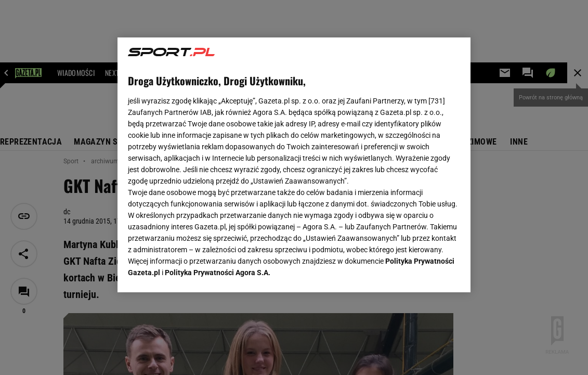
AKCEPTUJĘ (425, 272)
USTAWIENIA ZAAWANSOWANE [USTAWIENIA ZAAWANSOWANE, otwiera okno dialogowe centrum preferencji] (196, 271)
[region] (294, 165)
